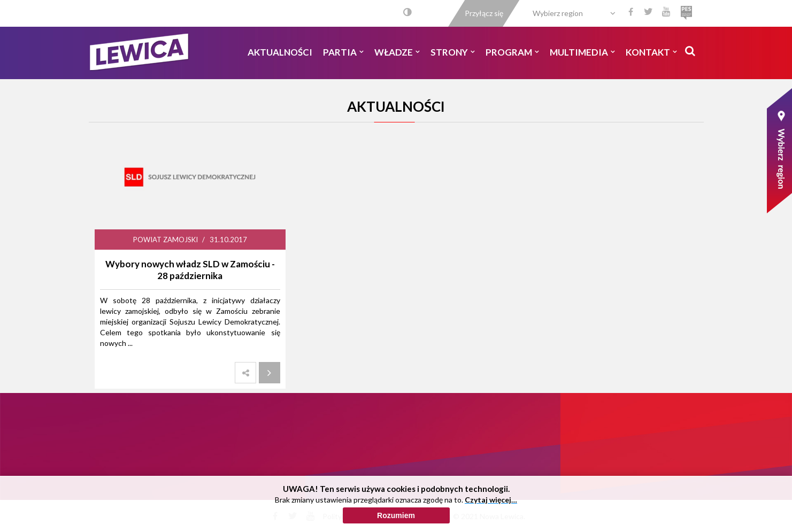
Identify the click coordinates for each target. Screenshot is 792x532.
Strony (453, 52)
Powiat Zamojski (166, 240)
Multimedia (582, 52)
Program (512, 52)
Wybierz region (558, 13)
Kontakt (651, 52)
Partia (343, 52)
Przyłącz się (484, 13)
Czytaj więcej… (491, 504)
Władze (397, 52)
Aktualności (280, 52)
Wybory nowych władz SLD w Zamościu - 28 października (190, 270)
